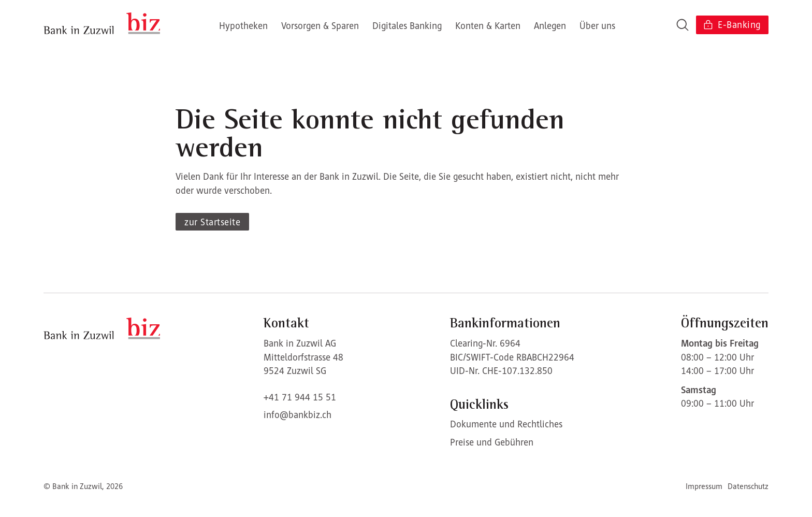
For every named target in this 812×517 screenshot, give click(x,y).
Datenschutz (748, 486)
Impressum (704, 486)
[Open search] (683, 25)
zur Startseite (212, 222)
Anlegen (550, 26)
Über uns (597, 26)
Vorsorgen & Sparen (320, 26)
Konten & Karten (488, 26)
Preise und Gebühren (492, 442)
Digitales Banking (407, 26)
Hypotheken (243, 26)
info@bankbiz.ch (298, 415)
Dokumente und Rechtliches (506, 424)
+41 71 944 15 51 (300, 397)
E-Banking (731, 25)
